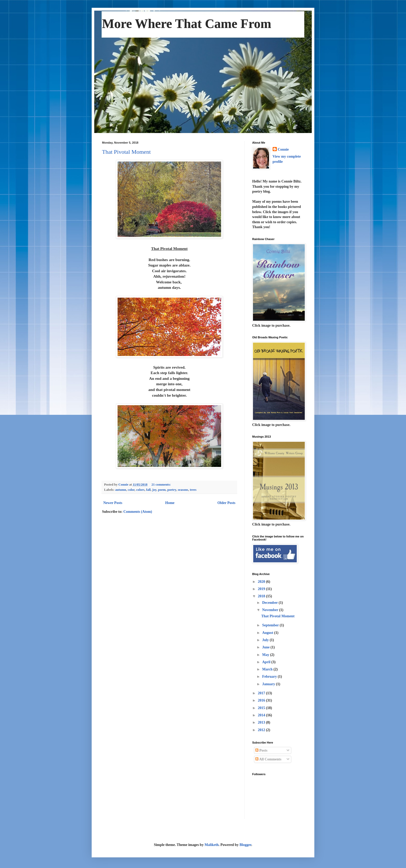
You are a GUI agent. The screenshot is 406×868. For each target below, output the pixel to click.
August (268, 633)
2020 (262, 582)
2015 (262, 708)
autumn (121, 490)
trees (193, 490)
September (271, 625)
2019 (262, 589)
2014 (262, 715)
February (270, 677)
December (270, 603)
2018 (262, 596)
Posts (261, 750)
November (270, 610)
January (269, 684)
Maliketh (212, 845)
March (268, 669)
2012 (262, 730)
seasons (183, 490)
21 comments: (162, 485)
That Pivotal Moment (126, 152)
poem (162, 490)
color (131, 490)
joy (154, 490)
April (267, 662)
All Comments (268, 759)
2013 (262, 722)
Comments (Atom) (138, 512)
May (266, 655)
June (266, 647)
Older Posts (226, 503)
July (266, 640)
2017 (262, 693)
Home (170, 503)
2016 (262, 700)
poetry (172, 490)
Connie (283, 149)
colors (140, 490)
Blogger (245, 845)
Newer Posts (113, 503)
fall (148, 490)
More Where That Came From (187, 24)
